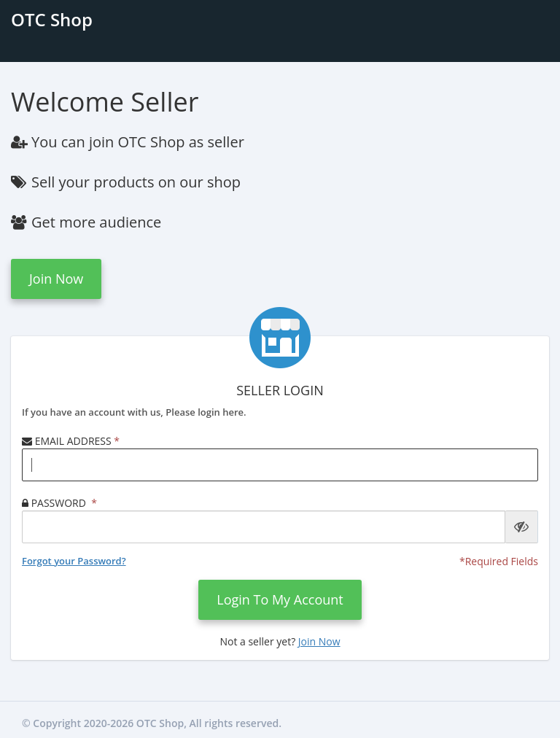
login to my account (280, 599)
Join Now (56, 279)
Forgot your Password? (74, 561)
